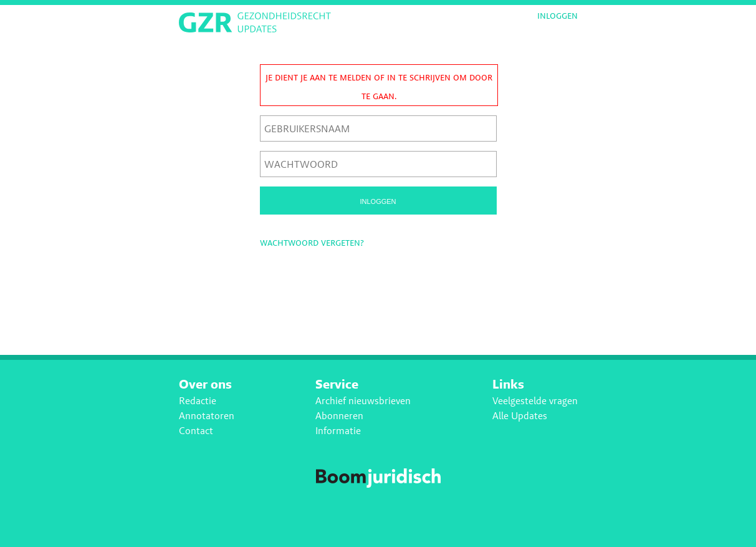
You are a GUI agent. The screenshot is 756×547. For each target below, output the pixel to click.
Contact (196, 431)
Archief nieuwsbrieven (363, 401)
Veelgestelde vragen (535, 401)
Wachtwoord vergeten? (312, 242)
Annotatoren (207, 416)
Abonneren (339, 416)
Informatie (338, 431)
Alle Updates (520, 416)
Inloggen (557, 16)
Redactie (198, 401)
